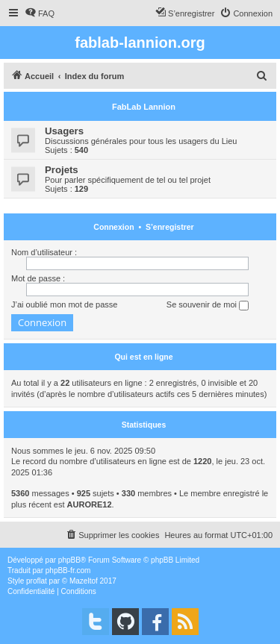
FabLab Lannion (144, 107)
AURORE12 (90, 504)
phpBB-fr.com (68, 570)
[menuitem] (40, 13)
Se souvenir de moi (208, 305)
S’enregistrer (170, 227)
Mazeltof (84, 581)
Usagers (64, 131)
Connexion (113, 227)
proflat (37, 581)
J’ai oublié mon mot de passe (64, 304)
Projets (62, 170)
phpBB (69, 560)
